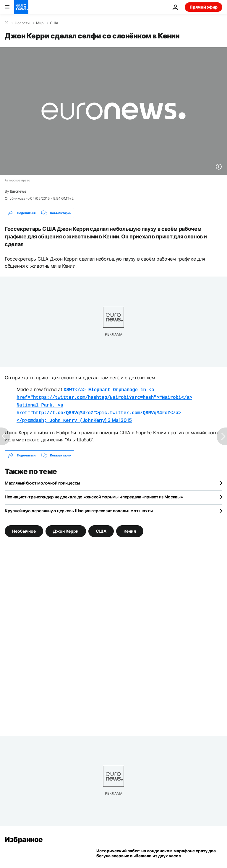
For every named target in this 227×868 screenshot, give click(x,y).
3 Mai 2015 (120, 418)
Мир (40, 23)
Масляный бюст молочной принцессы (42, 480)
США (54, 23)
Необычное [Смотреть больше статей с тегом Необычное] (24, 528)
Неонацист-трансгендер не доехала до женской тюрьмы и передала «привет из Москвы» (94, 494)
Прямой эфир (204, 7)
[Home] (7, 23)
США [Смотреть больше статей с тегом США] (101, 528)
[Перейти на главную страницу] (21, 7)
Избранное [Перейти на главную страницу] (24, 837)
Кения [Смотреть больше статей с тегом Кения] (130, 528)
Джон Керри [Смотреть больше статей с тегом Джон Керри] (66, 528)
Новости (22, 23)
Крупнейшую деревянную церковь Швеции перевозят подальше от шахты (79, 508)
